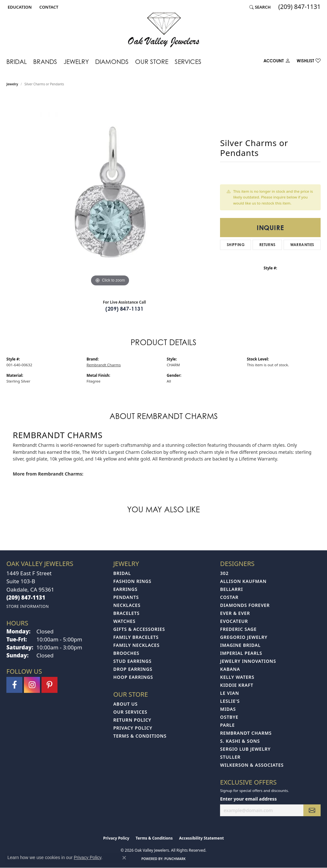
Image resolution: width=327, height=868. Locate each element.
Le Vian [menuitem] (229, 693)
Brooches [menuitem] (126, 653)
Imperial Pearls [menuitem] (241, 653)
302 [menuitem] (224, 573)
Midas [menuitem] (228, 709)
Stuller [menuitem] (230, 757)
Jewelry (76, 62)
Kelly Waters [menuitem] (237, 677)
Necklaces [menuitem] (127, 605)
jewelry (12, 84)
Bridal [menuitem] (122, 573)
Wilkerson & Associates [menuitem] (252, 765)
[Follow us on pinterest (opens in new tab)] (49, 685)
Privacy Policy (133, 728)
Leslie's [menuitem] (230, 701)
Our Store (152, 62)
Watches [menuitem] (125, 621)
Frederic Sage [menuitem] (238, 629)
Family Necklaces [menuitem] (137, 645)
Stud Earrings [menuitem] (133, 661)
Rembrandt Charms (104, 365)
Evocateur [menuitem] (234, 621)
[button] (19, 7)
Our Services (130, 712)
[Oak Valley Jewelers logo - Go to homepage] (164, 30)
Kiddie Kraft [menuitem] (237, 685)
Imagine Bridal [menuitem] (240, 645)
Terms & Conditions (140, 736)
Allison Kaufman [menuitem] (243, 581)
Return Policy (132, 720)
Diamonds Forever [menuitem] (245, 605)
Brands (45, 62)
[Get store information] (28, 606)
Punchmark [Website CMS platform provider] (175, 859)
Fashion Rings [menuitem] (132, 581)
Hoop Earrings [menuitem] (133, 677)
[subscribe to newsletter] (312, 810)
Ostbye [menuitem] (229, 717)
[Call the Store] (26, 597)
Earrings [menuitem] (125, 589)
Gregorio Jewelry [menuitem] (244, 637)
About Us (125, 704)
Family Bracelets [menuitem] (136, 637)
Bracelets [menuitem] (126, 613)
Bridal (17, 62)
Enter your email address (248, 799)
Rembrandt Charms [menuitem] (246, 733)
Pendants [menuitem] (126, 597)
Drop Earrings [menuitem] (133, 669)
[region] (110, 192)
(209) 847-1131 (124, 309)
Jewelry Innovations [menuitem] (248, 661)
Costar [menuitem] (229, 597)
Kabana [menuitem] (230, 669)
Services (188, 62)
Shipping (236, 245)
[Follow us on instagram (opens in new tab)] (32, 685)
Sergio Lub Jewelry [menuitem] (245, 749)
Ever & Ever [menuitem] (235, 613)
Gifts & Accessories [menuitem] (139, 629)
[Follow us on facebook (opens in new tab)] (14, 685)
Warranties (302, 245)
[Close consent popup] (124, 858)
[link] (48, 7)
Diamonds (112, 62)
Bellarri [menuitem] (231, 589)
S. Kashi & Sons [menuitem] (240, 741)
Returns (267, 245)
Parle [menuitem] (227, 725)
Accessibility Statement (202, 838)
